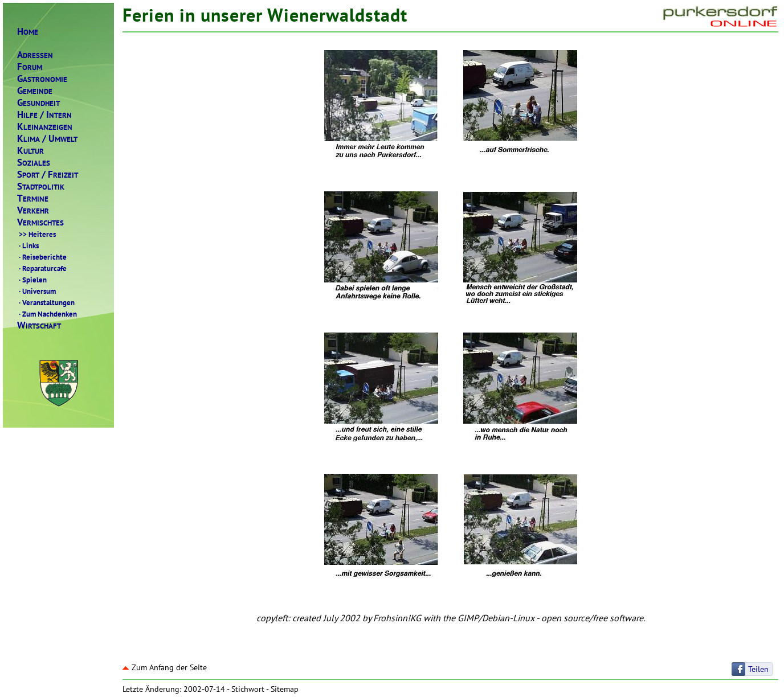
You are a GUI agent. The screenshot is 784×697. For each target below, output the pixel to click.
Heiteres (36, 234)
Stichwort (248, 689)
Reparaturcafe (42, 268)
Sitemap (285, 689)
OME (28, 32)
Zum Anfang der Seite (165, 667)
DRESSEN (35, 55)
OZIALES (34, 163)
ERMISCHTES (40, 222)
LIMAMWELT (47, 139)
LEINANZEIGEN (45, 127)
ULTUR (30, 151)
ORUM (30, 67)
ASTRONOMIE (42, 79)
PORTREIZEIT (48, 175)
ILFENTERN (44, 115)
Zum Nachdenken (47, 314)
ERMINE (33, 198)
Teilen (758, 669)
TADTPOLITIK (41, 186)
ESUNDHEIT (38, 103)
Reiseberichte (42, 257)
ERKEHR (33, 210)
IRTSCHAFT (39, 325)
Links (28, 245)
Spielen (32, 280)
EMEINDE (35, 91)
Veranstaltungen (46, 302)
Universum (36, 291)
